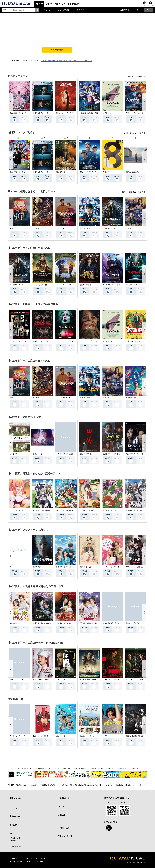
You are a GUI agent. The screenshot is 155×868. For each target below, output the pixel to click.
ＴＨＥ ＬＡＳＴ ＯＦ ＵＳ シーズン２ (71, 680)
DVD (41, 4)
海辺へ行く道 (61, 736)
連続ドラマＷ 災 (86, 454)
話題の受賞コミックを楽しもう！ (129, 769)
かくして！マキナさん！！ (19, 510)
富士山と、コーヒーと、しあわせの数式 (93, 736)
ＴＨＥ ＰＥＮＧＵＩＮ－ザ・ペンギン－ (117, 680)
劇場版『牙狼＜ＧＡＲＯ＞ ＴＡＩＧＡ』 (71, 113)
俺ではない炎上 (85, 228)
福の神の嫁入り (15, 623)
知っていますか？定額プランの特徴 (74, 769)
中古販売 (14, 843)
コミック (62, 4)
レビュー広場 (64, 828)
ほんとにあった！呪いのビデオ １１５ (23, 113)
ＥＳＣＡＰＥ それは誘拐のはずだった (70, 454)
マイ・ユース (14, 567)
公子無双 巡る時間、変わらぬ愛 (91, 623)
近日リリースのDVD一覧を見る (133, 192)
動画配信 (13, 825)
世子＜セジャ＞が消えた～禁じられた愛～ (141, 567)
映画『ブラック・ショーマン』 (20, 172)
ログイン (151, 5)
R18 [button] (147, 10)
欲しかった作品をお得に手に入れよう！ (48, 769)
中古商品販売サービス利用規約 (58, 785)
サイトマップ (141, 785)
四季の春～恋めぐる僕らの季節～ (68, 567)
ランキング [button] (80, 10)
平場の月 (129, 228)
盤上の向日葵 (61, 172)
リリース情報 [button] (63, 10)
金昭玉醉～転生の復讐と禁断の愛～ (68, 623)
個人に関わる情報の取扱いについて (82, 785)
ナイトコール (107, 113)
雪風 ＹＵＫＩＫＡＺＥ (88, 172)
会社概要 (11, 785)
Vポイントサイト (65, 836)
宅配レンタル (16, 838)
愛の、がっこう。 (39, 454)
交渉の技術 (37, 567)
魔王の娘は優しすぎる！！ (112, 510)
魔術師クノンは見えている (135, 510)
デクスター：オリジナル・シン (44, 680)
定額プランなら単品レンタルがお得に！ (104, 769)
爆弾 (11, 228)
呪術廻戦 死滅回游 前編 (89, 113)
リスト (144, 5)
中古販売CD (76, 4)
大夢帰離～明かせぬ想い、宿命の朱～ (46, 623)
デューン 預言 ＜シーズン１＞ (91, 680)
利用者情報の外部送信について (125, 785)
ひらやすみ (14, 454)
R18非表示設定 (16, 846)
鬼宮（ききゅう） (86, 567)
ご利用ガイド (126, 10)
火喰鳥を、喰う (131, 398)
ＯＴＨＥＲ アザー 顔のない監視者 (92, 341)
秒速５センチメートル (41, 113)
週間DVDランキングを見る (135, 133)
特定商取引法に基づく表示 (104, 785)
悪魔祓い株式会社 (86, 285)
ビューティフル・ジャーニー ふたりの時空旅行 (73, 285)
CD (51, 4)
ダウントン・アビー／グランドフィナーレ (24, 680)
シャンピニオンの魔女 (87, 510)
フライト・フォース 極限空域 (137, 113)
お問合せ (62, 815)
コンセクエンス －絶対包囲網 (113, 285)
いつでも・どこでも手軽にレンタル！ (19, 769)
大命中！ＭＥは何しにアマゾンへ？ (138, 341)
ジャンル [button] (47, 10)
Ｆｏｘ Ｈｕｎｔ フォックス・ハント (23, 341)
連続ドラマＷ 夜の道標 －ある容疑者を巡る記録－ (121, 454)
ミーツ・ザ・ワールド (17, 736)
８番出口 (106, 172)
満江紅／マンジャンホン (41, 341)
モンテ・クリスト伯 (40, 285)
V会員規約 (18, 785)
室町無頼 (36, 228)
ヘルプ (137, 10)
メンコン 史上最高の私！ (112, 567)
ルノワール (107, 736)
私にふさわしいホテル (41, 736)
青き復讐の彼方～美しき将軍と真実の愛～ (117, 623)
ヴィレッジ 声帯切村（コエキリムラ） (70, 341)
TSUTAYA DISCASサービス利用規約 (35, 785)
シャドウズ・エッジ (110, 228)
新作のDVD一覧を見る (137, 76)
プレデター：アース (133, 285)
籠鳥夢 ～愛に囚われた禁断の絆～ (138, 623)
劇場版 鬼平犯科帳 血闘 (135, 736)
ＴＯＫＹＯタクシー (63, 228)
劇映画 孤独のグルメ (134, 172)
